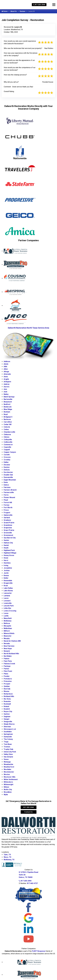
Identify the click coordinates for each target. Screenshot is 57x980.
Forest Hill (8, 502)
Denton (7, 467)
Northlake (8, 656)
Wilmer (6, 787)
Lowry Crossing (10, 611)
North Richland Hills (11, 654)
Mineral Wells (9, 633)
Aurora (6, 387)
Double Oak (8, 475)
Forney (6, 505)
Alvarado (7, 374)
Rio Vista (7, 699)
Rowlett (7, 709)
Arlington (7, 382)
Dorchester (8, 472)
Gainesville (8, 515)
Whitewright (8, 784)
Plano (6, 674)
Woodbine (8, 792)
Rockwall (7, 704)
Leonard (7, 601)
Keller (6, 578)
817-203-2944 (39, 5)
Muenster (8, 636)
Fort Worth (8, 508)
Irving (6, 565)
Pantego (7, 666)
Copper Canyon (10, 452)
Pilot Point (8, 671)
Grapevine (8, 528)
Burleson (7, 419)
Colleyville (8, 440)
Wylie (6, 795)
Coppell (7, 450)
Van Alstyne (8, 757)
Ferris (6, 495)
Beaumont (8, 402)
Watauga (7, 762)
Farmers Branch (10, 490)
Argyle (6, 379)
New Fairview (9, 646)
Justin (6, 573)
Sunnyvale (8, 737)
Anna (6, 377)
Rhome (6, 691)
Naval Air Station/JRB (12, 641)
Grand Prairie (9, 523)
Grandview (8, 525)
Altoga (6, 372)
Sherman (7, 727)
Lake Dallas (8, 588)
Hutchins (7, 563)
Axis (5, 389)
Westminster (9, 772)
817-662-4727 (32, 883)
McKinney (8, 621)
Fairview (7, 487)
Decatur (7, 465)
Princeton (8, 681)
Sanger (7, 719)
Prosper (7, 684)
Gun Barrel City (10, 538)
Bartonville (8, 399)
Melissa (7, 623)
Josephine (8, 568)
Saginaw (7, 717)
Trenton (7, 747)
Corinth (7, 455)
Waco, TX (7, 857)
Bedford (7, 404)
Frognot (7, 513)
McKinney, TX (9, 860)
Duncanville (8, 477)
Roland (6, 706)
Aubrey (7, 384)
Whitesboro (8, 782)
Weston (7, 774)
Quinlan (7, 686)
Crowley (7, 460)
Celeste (7, 427)
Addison (7, 361)
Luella (6, 616)
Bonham (7, 412)
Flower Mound (9, 497)
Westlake (7, 769)
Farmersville (9, 492)
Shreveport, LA (10, 729)
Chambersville (9, 432)
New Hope (8, 649)
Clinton (6, 437)
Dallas (6, 462)
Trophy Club (8, 749)
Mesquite (7, 626)
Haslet (6, 545)
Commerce (8, 445)
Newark (7, 651)
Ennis (6, 482)
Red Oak (7, 689)
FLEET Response (39, 951)
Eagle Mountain (10, 480)
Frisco (6, 510)
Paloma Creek (9, 664)
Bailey (6, 394)
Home (5, 11)
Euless (6, 485)
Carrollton (8, 422)
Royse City (8, 711)
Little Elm (7, 608)
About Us (14, 11)
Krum (6, 586)
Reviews (23, 11)
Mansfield (8, 618)
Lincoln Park (9, 606)
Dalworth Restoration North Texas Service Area (28, 328)
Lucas (6, 613)
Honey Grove (9, 555)
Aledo (6, 364)
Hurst (6, 560)
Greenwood (8, 535)
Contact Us (28, 812)
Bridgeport (8, 417)
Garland (7, 518)
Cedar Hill (8, 424)
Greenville (8, 533)
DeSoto (7, 470)
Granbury (7, 520)
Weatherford (9, 767)
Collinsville (8, 442)
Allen (6, 369)
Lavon (6, 598)
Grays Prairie (9, 530)
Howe (6, 558)
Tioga (6, 742)
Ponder (7, 676)
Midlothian (8, 628)
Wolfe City (8, 790)
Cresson (7, 457)
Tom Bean (8, 744)
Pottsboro (8, 679)
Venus (6, 759)
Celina (6, 429)
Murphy (7, 638)
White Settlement (11, 779)
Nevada (7, 643)
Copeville (7, 447)
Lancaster (8, 593)
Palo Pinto (8, 661)
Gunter (6, 540)
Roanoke (7, 701)
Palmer (7, 659)
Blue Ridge (8, 409)
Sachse (7, 714)
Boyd (6, 414)
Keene (6, 576)
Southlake (8, 732)
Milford (7, 631)
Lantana (7, 596)
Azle (5, 392)
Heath (6, 548)
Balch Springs (9, 397)
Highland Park (9, 550)
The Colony (8, 739)
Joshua (7, 570)
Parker (6, 669)
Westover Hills (10, 777)
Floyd (6, 500)
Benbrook (8, 407)
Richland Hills (9, 696)
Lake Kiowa (8, 591)
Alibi (5, 367)
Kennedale (8, 581)
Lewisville (8, 603)
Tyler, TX (7, 855)
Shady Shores (9, 724)
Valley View (8, 754)
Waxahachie (8, 764)
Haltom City (8, 543)
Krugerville (8, 583)
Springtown (8, 734)
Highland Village (10, 553)
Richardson (8, 694)
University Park (10, 752)
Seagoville (8, 722)
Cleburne (7, 435)
